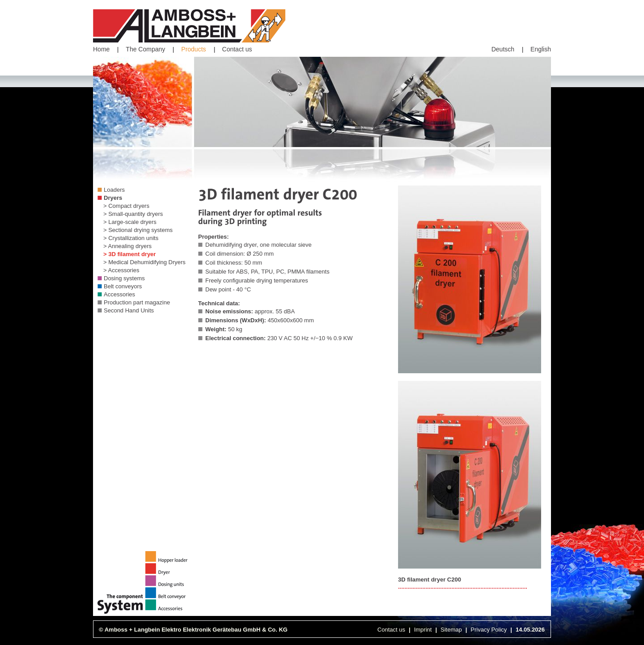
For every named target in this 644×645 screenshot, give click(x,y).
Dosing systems (124, 278)
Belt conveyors (123, 286)
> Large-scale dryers (130, 222)
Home (101, 49)
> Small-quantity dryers (133, 214)
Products (193, 49)
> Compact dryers (126, 206)
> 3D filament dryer (129, 254)
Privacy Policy (489, 630)
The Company (145, 49)
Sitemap (451, 630)
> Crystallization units (131, 238)
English (541, 49)
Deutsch (503, 49)
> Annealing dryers (127, 246)
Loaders (114, 190)
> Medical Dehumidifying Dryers (144, 262)
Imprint (423, 630)
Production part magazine (137, 302)
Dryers (113, 198)
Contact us (237, 49)
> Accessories (121, 270)
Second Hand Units (129, 310)
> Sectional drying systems (138, 230)
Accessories (119, 294)
